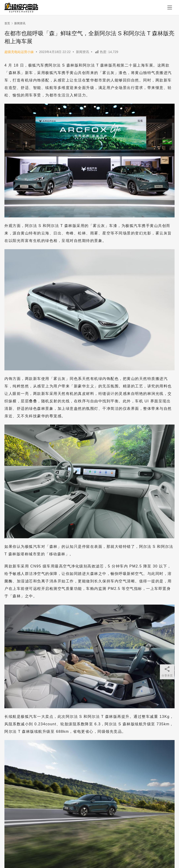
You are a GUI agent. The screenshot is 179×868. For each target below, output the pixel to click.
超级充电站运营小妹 (19, 52)
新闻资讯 (83, 52)
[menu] (170, 7)
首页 (7, 23)
